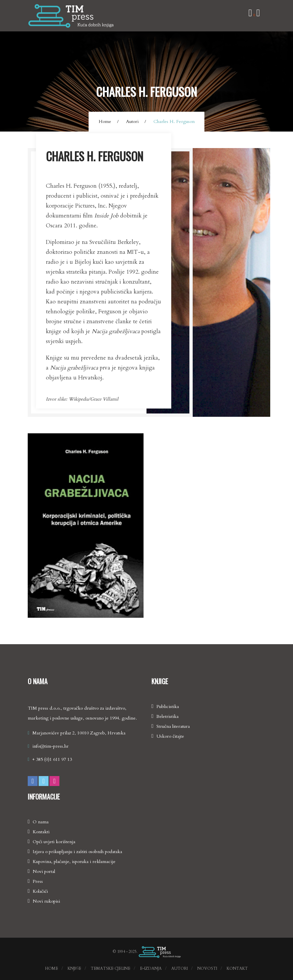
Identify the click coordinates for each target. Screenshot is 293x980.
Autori (132, 121)
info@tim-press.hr (50, 746)
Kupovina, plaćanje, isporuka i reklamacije (74, 862)
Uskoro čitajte (170, 736)
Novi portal (44, 871)
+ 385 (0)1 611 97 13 (52, 759)
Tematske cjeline (111, 968)
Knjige (74, 968)
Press (38, 881)
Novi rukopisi (46, 901)
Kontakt (237, 968)
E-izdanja (151, 968)
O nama (41, 822)
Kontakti (41, 832)
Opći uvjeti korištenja (54, 842)
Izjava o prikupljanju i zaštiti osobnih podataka (77, 852)
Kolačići (40, 891)
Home (105, 121)
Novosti (207, 968)
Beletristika (167, 716)
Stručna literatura (173, 726)
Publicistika (168, 706)
